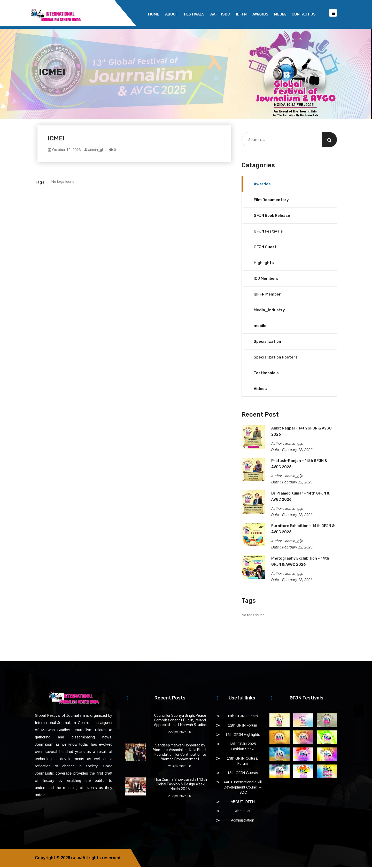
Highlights (264, 264)
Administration (243, 821)
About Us (243, 812)
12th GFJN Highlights (243, 736)
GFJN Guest (265, 248)
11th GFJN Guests (243, 717)
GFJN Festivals (268, 232)
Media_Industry (269, 311)
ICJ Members (266, 280)
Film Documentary (271, 201)
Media (280, 14)
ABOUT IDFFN (243, 803)
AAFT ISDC (220, 14)
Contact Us (304, 14)
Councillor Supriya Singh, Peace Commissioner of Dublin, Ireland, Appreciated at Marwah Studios (180, 721)
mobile (260, 327)
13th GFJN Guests (243, 774)
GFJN (76, 859)
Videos (260, 390)
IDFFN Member (267, 295)
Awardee (262, 185)
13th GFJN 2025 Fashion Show (243, 747)
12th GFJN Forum (243, 726)
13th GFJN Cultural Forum (243, 762)
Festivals (194, 14)
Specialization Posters (276, 358)
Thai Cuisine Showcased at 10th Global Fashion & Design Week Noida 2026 (180, 785)
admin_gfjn (95, 151)
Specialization (267, 343)
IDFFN (241, 14)
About (172, 14)
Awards (260, 14)
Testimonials (266, 374)
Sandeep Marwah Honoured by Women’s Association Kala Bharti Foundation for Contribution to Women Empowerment (180, 753)
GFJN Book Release (272, 217)
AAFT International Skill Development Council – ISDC (243, 788)
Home (154, 14)
